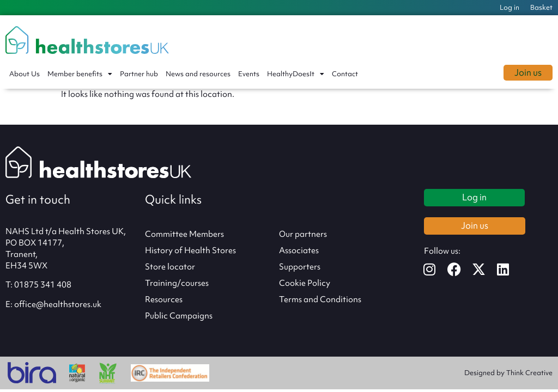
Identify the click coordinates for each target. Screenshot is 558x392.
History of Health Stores (190, 250)
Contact (345, 74)
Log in (510, 7)
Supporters (300, 267)
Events (249, 74)
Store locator (170, 267)
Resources (164, 299)
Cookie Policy (305, 283)
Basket (541, 7)
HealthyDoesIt (296, 74)
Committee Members (184, 234)
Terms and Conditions (320, 299)
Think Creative (529, 373)
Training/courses (177, 283)
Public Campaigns (179, 316)
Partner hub (139, 74)
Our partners (303, 234)
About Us (25, 74)
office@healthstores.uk (58, 304)
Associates (299, 250)
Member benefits (80, 74)
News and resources (198, 74)
